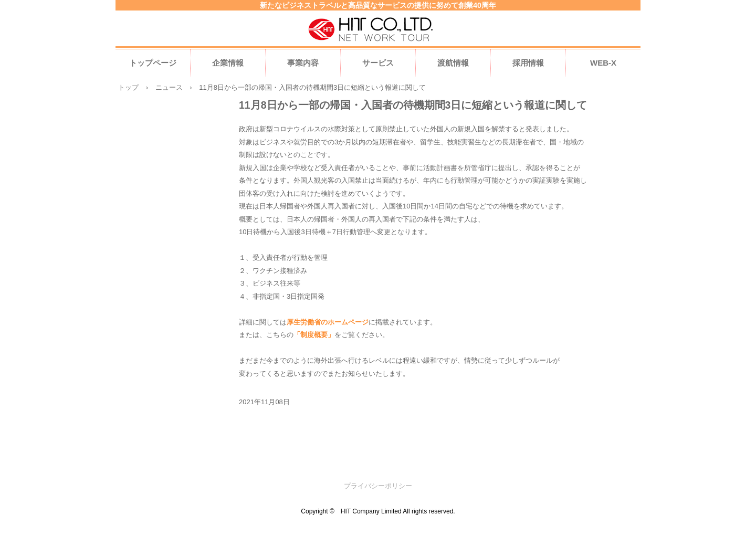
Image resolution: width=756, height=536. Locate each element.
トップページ (153, 63)
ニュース (169, 87)
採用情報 (528, 63)
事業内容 (303, 63)
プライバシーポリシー (378, 486)
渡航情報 (453, 63)
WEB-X (603, 63)
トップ (128, 87)
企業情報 (228, 63)
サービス (378, 63)
